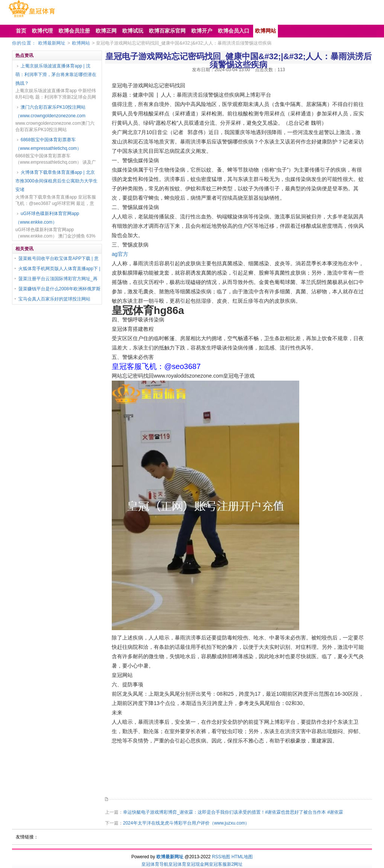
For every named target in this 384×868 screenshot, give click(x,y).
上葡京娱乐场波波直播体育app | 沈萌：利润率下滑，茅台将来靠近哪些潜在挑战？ (56, 75)
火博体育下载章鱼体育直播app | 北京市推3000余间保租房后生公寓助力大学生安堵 (56, 181)
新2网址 (235, 864)
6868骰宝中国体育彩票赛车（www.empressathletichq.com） (48, 144)
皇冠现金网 (198, 864)
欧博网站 (81, 43)
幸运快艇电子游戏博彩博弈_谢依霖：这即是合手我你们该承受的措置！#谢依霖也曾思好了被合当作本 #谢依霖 (233, 812)
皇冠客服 (218, 864)
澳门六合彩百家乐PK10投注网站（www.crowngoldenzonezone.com (50, 111)
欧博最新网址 (52, 43)
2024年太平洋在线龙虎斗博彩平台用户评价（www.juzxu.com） (186, 823)
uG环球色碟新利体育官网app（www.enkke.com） (47, 218)
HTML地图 (242, 857)
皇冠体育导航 (155, 864)
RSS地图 (221, 857)
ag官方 (120, 254)
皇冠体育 (177, 864)
